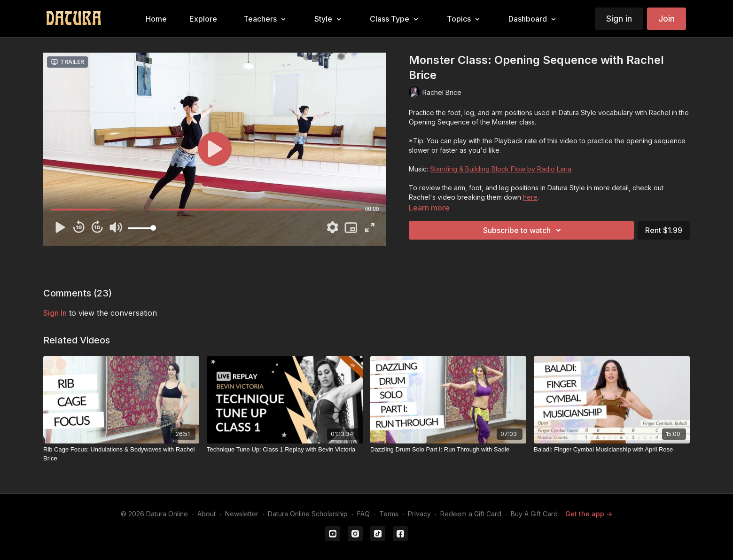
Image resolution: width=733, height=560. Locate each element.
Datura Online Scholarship (308, 514)
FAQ (363, 514)
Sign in (619, 19)
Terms (389, 514)
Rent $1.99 (664, 230)
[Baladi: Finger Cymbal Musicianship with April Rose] (612, 450)
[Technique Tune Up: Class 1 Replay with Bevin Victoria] (285, 450)
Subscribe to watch (523, 230)
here (530, 197)
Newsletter (242, 514)
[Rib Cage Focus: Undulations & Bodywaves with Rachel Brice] (121, 454)
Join (667, 19)
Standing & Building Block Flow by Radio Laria (501, 169)
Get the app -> (589, 514)
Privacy (419, 514)
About (207, 514)
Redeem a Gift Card (471, 514)
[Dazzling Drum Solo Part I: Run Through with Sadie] (448, 450)
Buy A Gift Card (534, 514)
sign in (55, 313)
